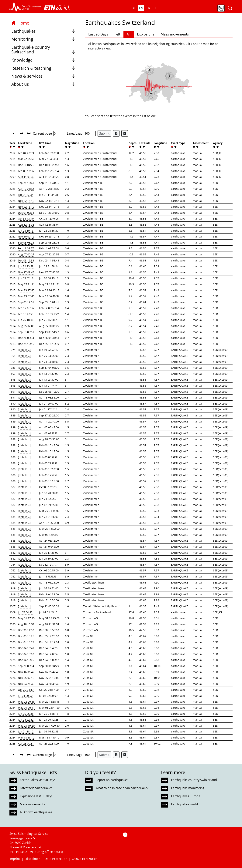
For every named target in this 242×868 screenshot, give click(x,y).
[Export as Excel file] (116, 133)
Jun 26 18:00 (26, 320)
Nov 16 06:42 (26, 672)
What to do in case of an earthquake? (122, 788)
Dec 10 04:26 (26, 165)
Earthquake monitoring (188, 788)
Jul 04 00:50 (25, 696)
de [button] (134, 8)
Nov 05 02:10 (26, 678)
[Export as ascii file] (125, 133)
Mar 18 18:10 (26, 737)
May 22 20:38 (26, 702)
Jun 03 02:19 (26, 278)
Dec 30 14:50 (26, 630)
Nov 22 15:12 (26, 201)
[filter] (14, 147)
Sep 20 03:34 (26, 666)
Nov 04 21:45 (26, 684)
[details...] (24, 350)
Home (20, 23)
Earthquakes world (185, 804)
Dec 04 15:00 (26, 654)
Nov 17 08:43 (26, 272)
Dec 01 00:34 (26, 213)
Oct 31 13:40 (26, 219)
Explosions (146, 34)
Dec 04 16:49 (26, 648)
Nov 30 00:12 (26, 236)
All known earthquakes (36, 812)
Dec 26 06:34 (26, 338)
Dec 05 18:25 (26, 636)
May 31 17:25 (26, 618)
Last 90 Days (98, 34)
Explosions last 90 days (36, 796)
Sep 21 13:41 (26, 183)
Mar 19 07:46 (26, 296)
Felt (117, 34)
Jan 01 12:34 (26, 195)
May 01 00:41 (26, 708)
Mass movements (175, 34)
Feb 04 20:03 (26, 153)
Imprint (15, 859)
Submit (104, 133)
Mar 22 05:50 (26, 159)
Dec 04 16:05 (26, 660)
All (129, 34)
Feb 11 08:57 (26, 248)
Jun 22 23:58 (26, 266)
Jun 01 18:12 (26, 731)
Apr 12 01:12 (26, 189)
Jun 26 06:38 (26, 714)
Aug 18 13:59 (26, 624)
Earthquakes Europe (186, 796)
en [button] (141, 8)
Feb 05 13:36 (26, 171)
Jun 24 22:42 (26, 720)
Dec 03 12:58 (26, 260)
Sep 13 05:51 (26, 332)
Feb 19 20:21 (26, 314)
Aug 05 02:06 (26, 326)
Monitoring (43, 39)
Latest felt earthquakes (36, 788)
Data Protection (56, 859)
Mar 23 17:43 (26, 290)
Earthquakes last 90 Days (38, 780)
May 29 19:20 (26, 726)
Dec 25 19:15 (26, 344)
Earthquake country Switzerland (43, 50)
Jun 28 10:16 (26, 231)
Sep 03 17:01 (26, 302)
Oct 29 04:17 (26, 690)
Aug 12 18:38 (26, 225)
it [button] (155, 8)
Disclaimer (32, 859)
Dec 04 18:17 (26, 642)
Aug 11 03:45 (26, 177)
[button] (26, 7)
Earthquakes (43, 31)
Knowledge (43, 60)
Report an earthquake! (112, 780)
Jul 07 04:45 (25, 612)
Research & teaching (43, 68)
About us (43, 84)
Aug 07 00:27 (26, 254)
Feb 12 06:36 (26, 308)
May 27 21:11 (26, 284)
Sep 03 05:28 (26, 242)
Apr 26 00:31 (26, 744)
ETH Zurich (90, 859)
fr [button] (148, 8)
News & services (43, 76)
